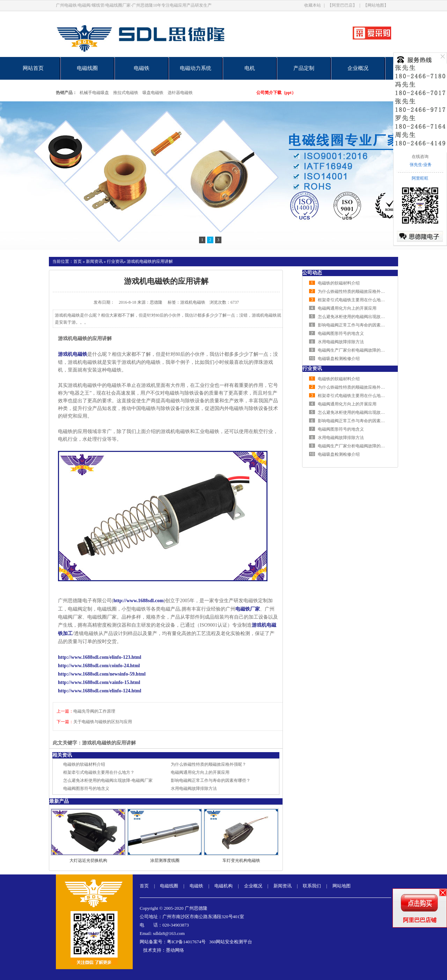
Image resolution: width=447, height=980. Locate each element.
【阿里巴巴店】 (342, 5)
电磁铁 (142, 68)
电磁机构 (223, 886)
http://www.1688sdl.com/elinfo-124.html (100, 691)
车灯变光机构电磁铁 (241, 860)
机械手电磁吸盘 (94, 93)
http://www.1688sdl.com (139, 601)
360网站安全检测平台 (231, 942)
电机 (250, 68)
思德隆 (156, 302)
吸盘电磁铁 (153, 93)
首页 (78, 261)
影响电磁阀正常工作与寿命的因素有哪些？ (211, 780)
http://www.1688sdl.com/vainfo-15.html (99, 682)
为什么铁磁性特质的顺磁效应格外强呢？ (208, 764)
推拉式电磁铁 (126, 93)
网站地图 (342, 886)
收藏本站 (313, 5)
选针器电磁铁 (180, 93)
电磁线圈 (87, 68)
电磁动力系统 (196, 68)
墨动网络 (175, 950)
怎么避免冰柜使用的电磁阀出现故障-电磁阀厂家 (108, 780)
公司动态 (312, 273)
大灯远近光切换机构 (88, 860)
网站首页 (33, 68)
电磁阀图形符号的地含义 (86, 788)
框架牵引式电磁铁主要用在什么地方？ (99, 772)
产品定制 (304, 68)
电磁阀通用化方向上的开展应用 (200, 772)
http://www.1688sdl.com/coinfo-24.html (99, 666)
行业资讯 (115, 261)
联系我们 (312, 886)
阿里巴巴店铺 (420, 920)
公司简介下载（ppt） (276, 93)
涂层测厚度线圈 (165, 860)
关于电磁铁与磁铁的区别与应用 (103, 722)
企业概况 (358, 68)
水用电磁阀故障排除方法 (194, 788)
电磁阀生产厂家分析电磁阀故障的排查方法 (358, 350)
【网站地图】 (376, 5)
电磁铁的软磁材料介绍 (84, 764)
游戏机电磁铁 (73, 354)
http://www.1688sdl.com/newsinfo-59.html (102, 674)
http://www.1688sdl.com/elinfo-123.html (100, 657)
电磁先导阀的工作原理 (94, 711)
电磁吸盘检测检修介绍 (339, 359)
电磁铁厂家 (248, 609)
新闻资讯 (94, 261)
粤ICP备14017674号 (186, 942)
